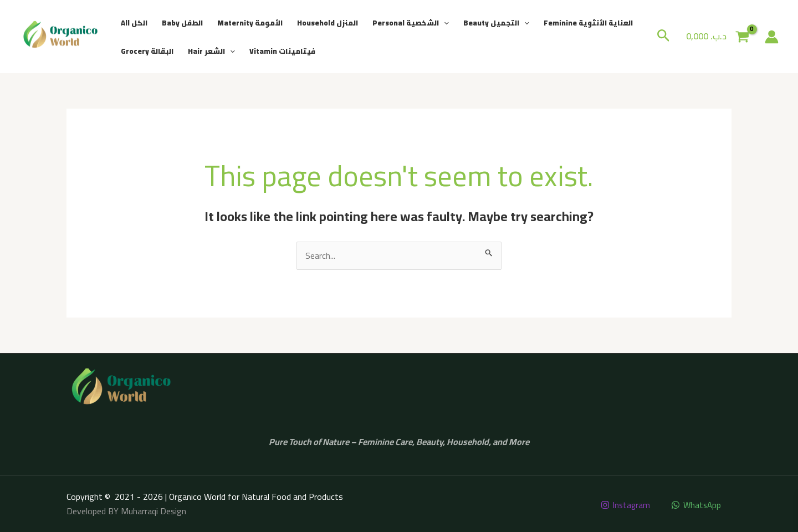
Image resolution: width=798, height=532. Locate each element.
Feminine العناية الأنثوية (588, 23)
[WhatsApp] (695, 505)
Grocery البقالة (147, 51)
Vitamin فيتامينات (282, 51)
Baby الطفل (182, 23)
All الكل (134, 23)
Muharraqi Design (154, 511)
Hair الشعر (211, 51)
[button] (444, 23)
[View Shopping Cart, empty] (717, 37)
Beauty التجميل (496, 23)
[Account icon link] (772, 37)
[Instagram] (623, 505)
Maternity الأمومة (250, 23)
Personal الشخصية (411, 23)
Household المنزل (328, 23)
